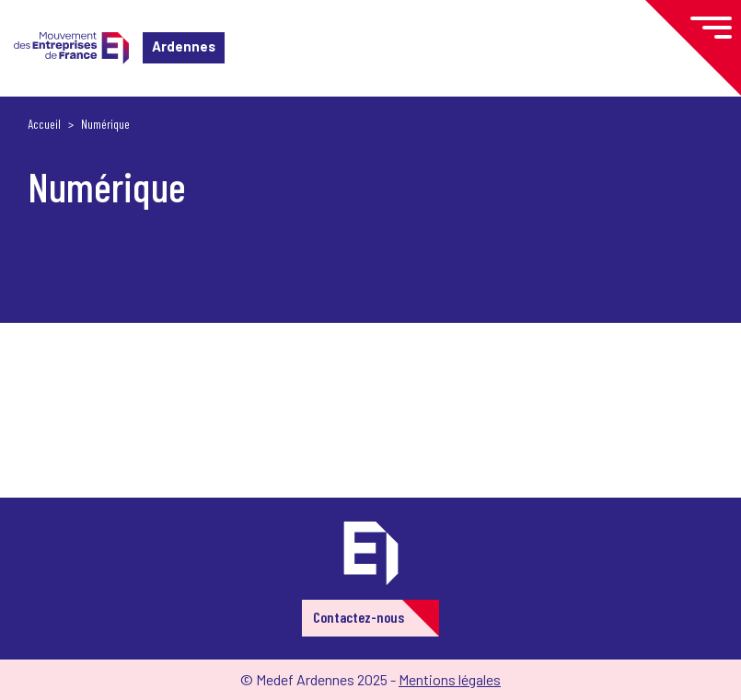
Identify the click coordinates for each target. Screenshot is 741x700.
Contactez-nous (359, 617)
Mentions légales (450, 679)
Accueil (44, 124)
